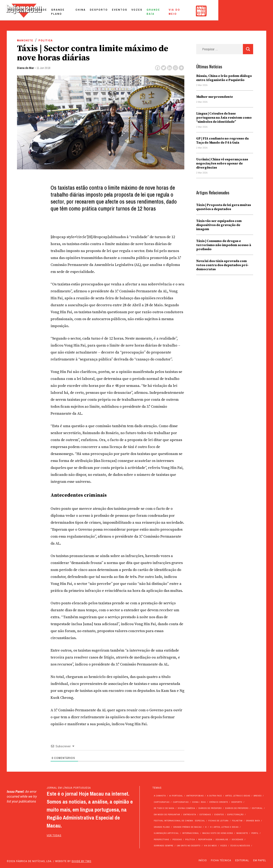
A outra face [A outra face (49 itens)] (214, 796)
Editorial (242, 860)
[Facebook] (158, 68)
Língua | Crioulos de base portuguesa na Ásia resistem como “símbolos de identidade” (224, 118)
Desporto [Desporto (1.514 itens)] (237, 802)
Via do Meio (228, 11)
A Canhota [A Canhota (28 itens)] (160, 796)
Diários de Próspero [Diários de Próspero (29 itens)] (237, 808)
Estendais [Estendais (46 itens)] (205, 815)
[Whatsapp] (175, 68)
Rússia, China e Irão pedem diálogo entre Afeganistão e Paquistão (224, 78)
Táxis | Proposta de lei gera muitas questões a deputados (224, 207)
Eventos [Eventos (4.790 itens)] (219, 815)
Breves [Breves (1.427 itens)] (258, 796)
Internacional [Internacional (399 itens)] (191, 833)
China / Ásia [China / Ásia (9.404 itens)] (199, 802)
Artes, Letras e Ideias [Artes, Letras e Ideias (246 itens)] (238, 796)
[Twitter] (164, 68)
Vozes (181, 11)
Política (55, 11)
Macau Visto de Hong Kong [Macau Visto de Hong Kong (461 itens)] (218, 833)
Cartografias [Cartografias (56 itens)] (162, 802)
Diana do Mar (25, 68)
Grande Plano (103, 11)
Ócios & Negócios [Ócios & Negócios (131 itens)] (240, 846)
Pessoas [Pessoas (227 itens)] (177, 840)
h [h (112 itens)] (206, 827)
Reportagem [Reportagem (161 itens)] (205, 840)
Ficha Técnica (221, 860)
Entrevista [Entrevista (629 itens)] (190, 815)
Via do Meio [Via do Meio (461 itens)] (210, 846)
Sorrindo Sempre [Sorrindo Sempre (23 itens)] (164, 846)
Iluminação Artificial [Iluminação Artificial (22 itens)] (166, 833)
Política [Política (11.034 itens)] (190, 840)
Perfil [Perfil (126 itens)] (255, 833)
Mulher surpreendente (215, 97)
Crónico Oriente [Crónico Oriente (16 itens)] (219, 802)
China (125, 11)
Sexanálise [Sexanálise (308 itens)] (222, 840)
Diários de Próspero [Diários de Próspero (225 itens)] (210, 808)
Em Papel (260, 860)
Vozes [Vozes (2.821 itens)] (224, 846)
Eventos (164, 11)
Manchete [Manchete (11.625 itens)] (242, 833)
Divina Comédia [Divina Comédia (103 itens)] (186, 808)
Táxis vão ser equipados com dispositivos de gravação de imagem (219, 225)
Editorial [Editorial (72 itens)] (257, 808)
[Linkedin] (169, 68)
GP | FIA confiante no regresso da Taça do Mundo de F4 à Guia (222, 141)
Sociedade (77, 11)
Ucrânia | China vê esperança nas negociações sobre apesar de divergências (222, 163)
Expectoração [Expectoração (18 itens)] (236, 815)
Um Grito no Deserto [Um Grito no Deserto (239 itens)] (189, 846)
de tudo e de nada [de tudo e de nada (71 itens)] (164, 808)
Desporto (143, 11)
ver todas (54, 835)
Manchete (25, 40)
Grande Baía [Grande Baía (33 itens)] (253, 821)
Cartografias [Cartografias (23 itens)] (181, 802)
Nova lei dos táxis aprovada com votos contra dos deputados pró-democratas (223, 265)
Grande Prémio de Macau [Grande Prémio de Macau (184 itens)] (187, 827)
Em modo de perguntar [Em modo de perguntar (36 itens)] (167, 815)
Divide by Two (82, 861)
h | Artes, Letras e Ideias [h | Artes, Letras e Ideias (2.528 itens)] (224, 827)
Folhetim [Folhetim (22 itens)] (237, 821)
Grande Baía (202, 11)
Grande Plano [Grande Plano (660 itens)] (162, 827)
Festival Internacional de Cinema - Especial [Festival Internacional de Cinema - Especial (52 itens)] (179, 821)
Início (203, 860)
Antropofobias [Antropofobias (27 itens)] (195, 796)
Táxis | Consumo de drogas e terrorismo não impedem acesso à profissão (224, 245)
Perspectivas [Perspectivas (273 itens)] (161, 840)
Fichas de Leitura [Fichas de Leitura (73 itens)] (219, 821)
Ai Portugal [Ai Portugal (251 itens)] (176, 796)
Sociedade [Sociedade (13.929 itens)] (238, 840)
